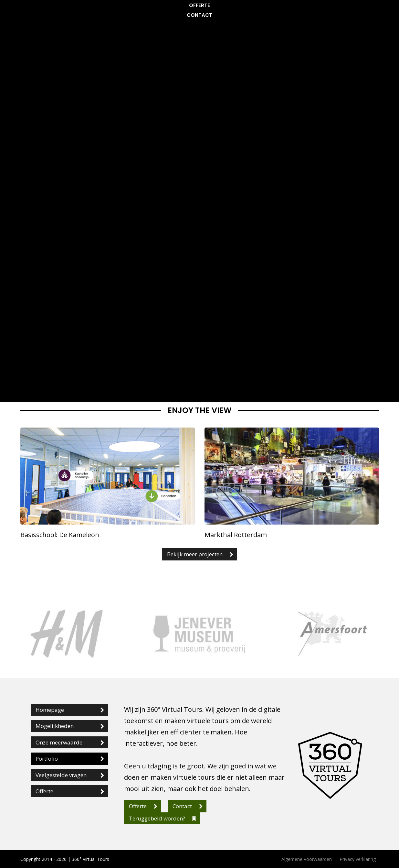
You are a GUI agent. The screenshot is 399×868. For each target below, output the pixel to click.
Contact (199, 15)
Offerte (199, 5)
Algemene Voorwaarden (307, 859)
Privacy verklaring (358, 859)
